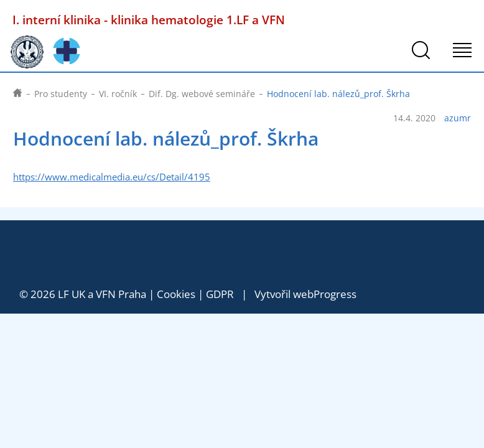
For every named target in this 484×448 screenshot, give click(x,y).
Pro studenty (61, 94)
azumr (458, 118)
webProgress (325, 294)
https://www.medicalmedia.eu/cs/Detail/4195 (112, 177)
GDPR (220, 294)
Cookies (176, 294)
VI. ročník (118, 94)
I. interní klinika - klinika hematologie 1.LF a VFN (149, 20)
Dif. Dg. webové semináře (202, 94)
